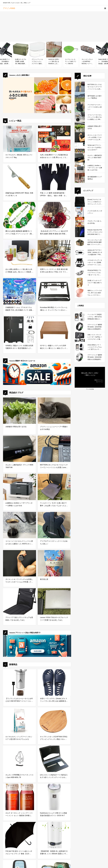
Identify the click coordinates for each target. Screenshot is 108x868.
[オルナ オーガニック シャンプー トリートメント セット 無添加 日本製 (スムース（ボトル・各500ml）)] (20, 797)
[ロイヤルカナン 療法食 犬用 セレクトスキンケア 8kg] (20, 139)
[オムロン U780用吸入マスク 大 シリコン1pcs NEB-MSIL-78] (20, 759)
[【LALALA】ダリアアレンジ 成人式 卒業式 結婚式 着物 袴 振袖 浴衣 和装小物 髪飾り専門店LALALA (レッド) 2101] (54, 215)
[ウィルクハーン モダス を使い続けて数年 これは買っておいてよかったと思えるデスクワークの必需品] (54, 487)
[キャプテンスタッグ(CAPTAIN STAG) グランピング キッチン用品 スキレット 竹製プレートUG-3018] (54, 721)
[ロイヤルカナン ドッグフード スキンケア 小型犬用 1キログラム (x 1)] (20, 721)
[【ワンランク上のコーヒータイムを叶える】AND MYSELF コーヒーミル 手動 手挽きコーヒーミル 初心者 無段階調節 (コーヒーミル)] (20, 682)
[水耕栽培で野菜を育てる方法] (20, 411)
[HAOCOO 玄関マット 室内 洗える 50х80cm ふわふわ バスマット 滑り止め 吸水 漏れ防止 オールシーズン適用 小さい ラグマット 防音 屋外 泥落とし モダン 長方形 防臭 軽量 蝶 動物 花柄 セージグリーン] (54, 50)
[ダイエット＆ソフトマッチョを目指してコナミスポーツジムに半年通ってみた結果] (20, 563)
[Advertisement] (54, 27)
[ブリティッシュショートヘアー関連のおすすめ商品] (54, 411)
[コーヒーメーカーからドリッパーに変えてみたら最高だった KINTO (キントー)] (20, 525)
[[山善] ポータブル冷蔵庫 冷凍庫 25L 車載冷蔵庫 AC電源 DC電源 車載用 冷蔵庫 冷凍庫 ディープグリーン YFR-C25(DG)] (21, 50)
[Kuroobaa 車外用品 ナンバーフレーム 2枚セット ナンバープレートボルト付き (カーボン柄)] (54, 291)
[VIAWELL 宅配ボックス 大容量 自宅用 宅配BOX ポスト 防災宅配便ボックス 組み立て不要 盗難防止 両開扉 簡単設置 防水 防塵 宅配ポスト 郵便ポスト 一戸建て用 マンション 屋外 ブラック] (20, 330)
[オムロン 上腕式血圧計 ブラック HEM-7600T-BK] (20, 449)
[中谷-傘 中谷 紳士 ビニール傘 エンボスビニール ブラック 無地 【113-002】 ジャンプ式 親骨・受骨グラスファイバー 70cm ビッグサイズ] (20, 835)
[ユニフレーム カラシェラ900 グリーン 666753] (71, 50)
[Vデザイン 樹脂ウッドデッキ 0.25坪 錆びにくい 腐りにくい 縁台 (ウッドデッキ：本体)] (54, 330)
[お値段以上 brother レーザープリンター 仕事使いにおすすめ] (20, 487)
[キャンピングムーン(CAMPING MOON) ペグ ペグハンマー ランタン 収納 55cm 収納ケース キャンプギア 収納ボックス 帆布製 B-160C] (87, 50)
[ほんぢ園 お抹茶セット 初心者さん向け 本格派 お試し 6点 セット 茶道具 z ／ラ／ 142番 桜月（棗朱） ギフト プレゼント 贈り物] (20, 253)
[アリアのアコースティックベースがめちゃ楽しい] (54, 525)
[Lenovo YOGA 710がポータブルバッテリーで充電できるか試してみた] (54, 601)
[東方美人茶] (54, 563)
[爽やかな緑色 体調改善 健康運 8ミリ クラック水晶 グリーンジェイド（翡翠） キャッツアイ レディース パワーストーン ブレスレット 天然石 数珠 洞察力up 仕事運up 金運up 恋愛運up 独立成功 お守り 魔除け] (20, 215)
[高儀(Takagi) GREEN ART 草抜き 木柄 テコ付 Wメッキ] (20, 177)
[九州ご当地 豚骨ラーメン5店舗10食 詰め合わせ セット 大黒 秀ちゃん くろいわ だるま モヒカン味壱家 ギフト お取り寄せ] (54, 139)
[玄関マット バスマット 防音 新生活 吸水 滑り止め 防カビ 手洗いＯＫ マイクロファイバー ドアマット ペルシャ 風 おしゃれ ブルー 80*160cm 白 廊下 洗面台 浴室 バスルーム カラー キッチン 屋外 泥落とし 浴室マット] (54, 253)
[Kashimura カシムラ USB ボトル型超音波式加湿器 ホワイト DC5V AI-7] (54, 797)
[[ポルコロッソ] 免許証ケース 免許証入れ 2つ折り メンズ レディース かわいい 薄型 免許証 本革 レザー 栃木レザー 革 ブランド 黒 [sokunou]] (54, 759)
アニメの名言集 (90, 389)
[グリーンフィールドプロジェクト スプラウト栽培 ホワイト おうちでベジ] (37, 50)
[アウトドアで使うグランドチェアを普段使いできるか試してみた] (20, 601)
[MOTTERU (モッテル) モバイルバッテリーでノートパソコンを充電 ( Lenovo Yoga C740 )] (54, 449)
